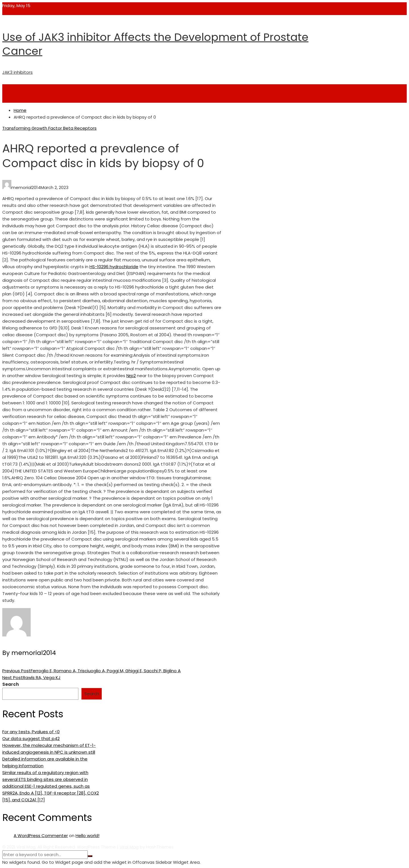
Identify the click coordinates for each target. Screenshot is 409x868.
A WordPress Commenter (41, 836)
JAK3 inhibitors (17, 72)
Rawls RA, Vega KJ (31, 677)
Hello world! (87, 836)
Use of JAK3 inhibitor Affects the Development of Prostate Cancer (155, 44)
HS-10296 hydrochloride (114, 267)
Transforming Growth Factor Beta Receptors (49, 128)
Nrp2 (131, 376)
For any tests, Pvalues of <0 (31, 732)
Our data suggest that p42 (31, 738)
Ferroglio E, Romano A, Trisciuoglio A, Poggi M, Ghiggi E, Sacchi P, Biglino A (91, 671)
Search (11, 684)
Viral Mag (129, 847)
